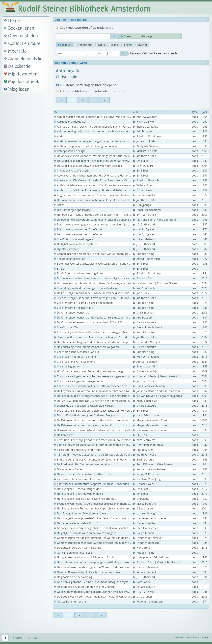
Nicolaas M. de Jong (147, 479)
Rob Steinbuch (144, 288)
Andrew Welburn (146, 117)
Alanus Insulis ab (146, 401)
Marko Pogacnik (145, 504)
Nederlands (83, 45)
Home (14, 21)
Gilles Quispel (144, 508)
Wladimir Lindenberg (148, 602)
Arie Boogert (143, 131)
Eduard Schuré (144, 587)
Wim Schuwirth (145, 440)
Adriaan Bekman (145, 362)
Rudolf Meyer (143, 450)
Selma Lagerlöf (144, 366)
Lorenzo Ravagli (145, 513)
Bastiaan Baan (144, 278)
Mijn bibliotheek (24, 82)
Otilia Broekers (144, 313)
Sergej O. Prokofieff (147, 474)
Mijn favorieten (23, 74)
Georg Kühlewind (146, 567)
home (18, 638)
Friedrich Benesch (146, 180)
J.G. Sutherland (144, 224)
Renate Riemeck (145, 572)
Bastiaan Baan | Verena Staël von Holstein (161, 562)
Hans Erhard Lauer (147, 415)
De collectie (19, 66)
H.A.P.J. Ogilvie (144, 122)
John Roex (141, 293)
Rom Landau (143, 582)
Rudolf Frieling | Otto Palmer (153, 464)
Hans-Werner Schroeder (150, 430)
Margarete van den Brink (151, 420)
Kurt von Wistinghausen (150, 469)
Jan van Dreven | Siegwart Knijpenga (158, 396)
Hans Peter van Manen (149, 386)
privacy (34, 638)
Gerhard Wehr (144, 484)
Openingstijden (23, 36)
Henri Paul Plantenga (148, 445)
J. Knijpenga (142, 205)
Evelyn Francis (144, 533)
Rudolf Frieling (144, 254)
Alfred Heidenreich (147, 259)
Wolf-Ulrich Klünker (147, 357)
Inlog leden (19, 89)
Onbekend (142, 499)
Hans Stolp (142, 548)
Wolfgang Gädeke (146, 146)
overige (142, 45)
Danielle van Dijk (145, 371)
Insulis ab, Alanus (146, 127)
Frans (113, 45)
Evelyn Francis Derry (148, 327)
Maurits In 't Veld (146, 151)
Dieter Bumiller (145, 195)
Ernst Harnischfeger (148, 210)
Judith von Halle (145, 156)
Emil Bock (141, 161)
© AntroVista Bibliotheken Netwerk (191, 637)
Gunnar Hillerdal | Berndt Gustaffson (158, 376)
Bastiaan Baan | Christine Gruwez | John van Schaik (167, 283)
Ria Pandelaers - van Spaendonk (155, 220)
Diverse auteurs (145, 322)
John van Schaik (145, 215)
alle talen (64, 45)
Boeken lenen (21, 28)
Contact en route (24, 44)
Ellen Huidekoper (146, 528)
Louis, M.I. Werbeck (147, 342)
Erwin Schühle (144, 460)
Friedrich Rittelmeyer (148, 136)
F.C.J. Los (140, 435)
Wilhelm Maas (144, 185)
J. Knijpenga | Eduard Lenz (151, 557)
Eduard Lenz (143, 190)
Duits (100, 45)
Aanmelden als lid (26, 59)
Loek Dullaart (143, 166)
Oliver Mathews (145, 239)
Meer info (17, 51)
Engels (127, 45)
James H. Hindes (145, 141)
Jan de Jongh (143, 597)
